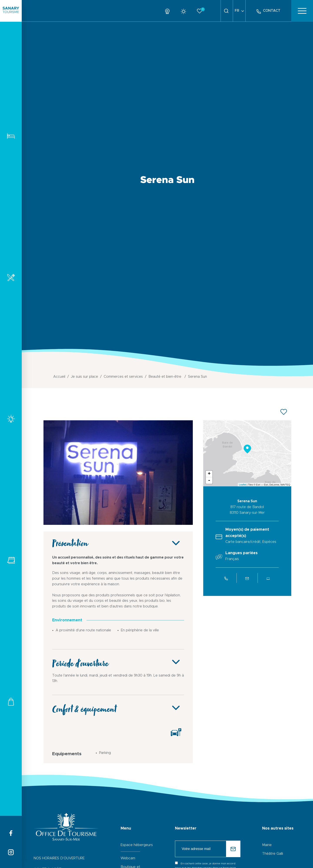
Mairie (267, 845)
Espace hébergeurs (137, 845)
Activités (11, 419)
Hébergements (11, 136)
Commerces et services (11, 702)
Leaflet (242, 485)
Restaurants (11, 277)
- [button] (209, 481)
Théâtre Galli (273, 854)
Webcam (128, 858)
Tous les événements (11, 560)
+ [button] (209, 474)
